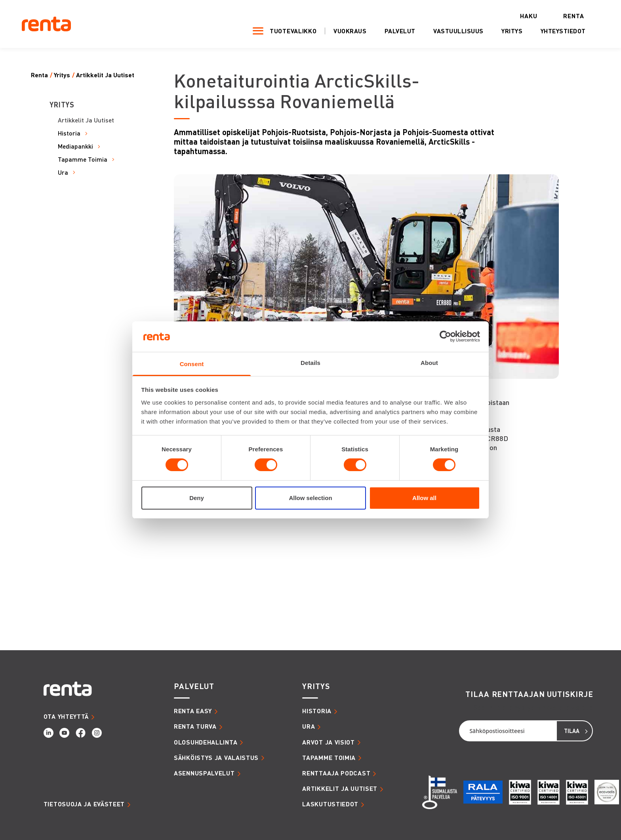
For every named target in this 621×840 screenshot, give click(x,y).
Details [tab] (310, 363)
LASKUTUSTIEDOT (330, 804)
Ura (63, 173)
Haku (529, 16)
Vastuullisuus (458, 31)
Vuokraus (350, 31)
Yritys (512, 31)
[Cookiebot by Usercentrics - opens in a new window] (445, 336)
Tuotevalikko (293, 31)
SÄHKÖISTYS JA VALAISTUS (216, 758)
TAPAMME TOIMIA (329, 758)
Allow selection (310, 498)
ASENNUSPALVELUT (204, 773)
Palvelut (400, 31)
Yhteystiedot (563, 31)
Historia (69, 133)
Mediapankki (75, 146)
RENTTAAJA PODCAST (336, 773)
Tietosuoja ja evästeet (84, 804)
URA (309, 726)
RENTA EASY (193, 711)
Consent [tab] (192, 364)
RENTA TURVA (195, 726)
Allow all (424, 498)
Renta (574, 16)
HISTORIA (317, 711)
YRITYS (316, 686)
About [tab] (429, 363)
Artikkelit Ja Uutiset (105, 75)
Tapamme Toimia (83, 159)
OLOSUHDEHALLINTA (206, 742)
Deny (197, 498)
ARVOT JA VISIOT (329, 742)
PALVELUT (194, 686)
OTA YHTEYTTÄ (66, 716)
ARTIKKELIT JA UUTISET (340, 788)
